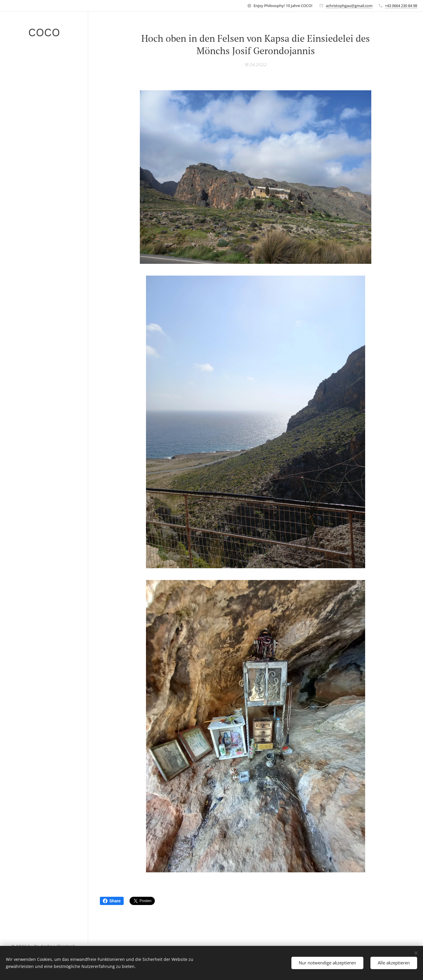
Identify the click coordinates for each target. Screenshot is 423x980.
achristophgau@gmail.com (349, 6)
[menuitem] (44, 397)
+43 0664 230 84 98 (401, 6)
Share (112, 901)
